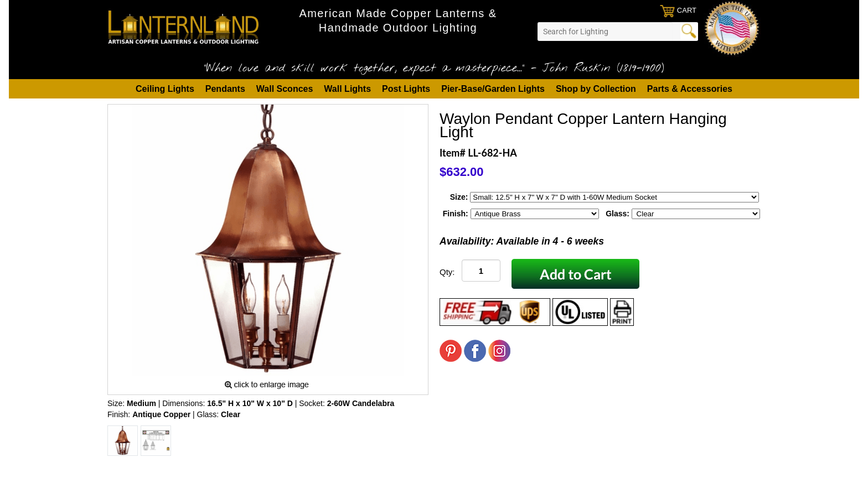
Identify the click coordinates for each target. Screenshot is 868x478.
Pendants (225, 89)
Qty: (447, 272)
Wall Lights (347, 89)
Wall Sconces (285, 89)
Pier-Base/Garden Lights (493, 89)
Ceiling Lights (165, 89)
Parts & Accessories (690, 89)
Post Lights (406, 89)
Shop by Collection (596, 89)
